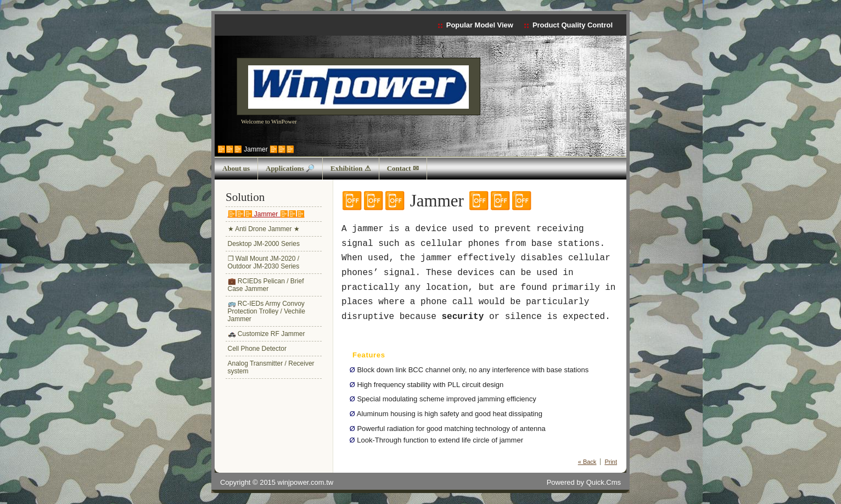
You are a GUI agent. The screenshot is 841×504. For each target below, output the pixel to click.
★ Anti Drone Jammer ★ (264, 229)
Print (611, 462)
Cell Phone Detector (257, 349)
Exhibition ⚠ (351, 168)
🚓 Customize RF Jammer (267, 334)
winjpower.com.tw (306, 482)
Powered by (584, 482)
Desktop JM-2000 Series (264, 244)
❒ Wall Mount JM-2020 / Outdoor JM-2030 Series (264, 262)
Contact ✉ (403, 168)
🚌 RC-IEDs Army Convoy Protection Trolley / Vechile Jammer (267, 311)
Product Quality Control (573, 25)
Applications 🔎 (290, 168)
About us (236, 168)
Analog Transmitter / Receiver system (271, 367)
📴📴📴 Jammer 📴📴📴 (256, 149)
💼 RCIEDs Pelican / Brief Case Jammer (266, 285)
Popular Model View (480, 25)
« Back (587, 462)
